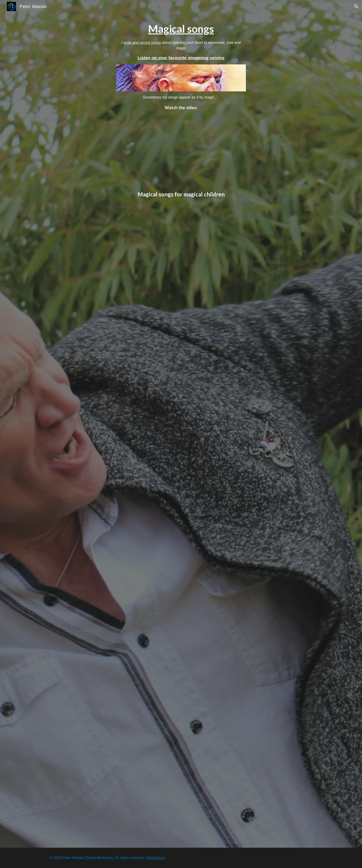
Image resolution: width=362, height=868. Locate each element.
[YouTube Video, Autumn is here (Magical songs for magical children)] (181, 529)
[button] (356, 6)
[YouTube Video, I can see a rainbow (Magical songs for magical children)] (181, 624)
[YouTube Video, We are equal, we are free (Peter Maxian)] (181, 805)
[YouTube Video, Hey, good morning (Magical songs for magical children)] (181, 340)
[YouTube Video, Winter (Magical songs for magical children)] (181, 435)
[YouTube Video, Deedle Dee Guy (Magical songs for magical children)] (181, 246)
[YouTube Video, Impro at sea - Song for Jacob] (181, 150)
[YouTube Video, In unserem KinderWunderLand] (181, 719)
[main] (181, 41)
